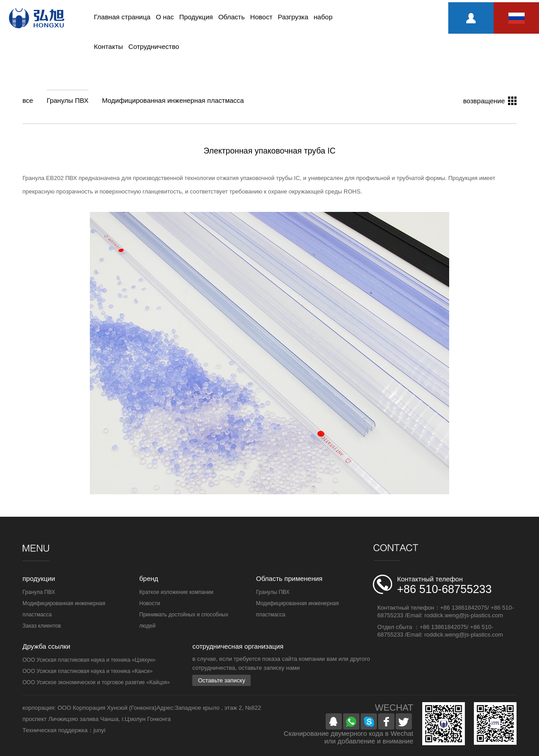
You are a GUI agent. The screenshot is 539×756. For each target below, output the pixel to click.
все (28, 100)
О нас (165, 17)
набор (323, 17)
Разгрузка (293, 17)
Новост (261, 17)
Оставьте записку (222, 680)
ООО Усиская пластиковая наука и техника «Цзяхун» (89, 660)
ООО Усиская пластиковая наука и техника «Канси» (88, 671)
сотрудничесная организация (238, 646)
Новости (150, 603)
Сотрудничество (154, 46)
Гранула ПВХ (39, 592)
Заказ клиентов (42, 626)
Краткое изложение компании (176, 592)
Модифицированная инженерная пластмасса (173, 100)
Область (232, 17)
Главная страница (122, 17)
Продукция (196, 17)
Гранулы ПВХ (68, 100)
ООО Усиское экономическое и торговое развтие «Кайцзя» (96, 682)
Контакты (108, 46)
